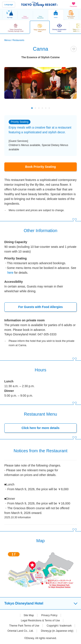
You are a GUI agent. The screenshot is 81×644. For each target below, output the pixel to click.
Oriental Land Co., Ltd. (21, 631)
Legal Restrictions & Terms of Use (40, 620)
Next (70, 108)
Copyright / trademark (59, 626)
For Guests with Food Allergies (40, 307)
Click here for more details (41, 428)
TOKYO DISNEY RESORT (40, 5)
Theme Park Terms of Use (24, 626)
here (10, 273)
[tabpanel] (40, 87)
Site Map (29, 615)
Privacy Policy (49, 615)
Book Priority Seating (40, 167)
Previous (11, 108)
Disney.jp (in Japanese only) (57, 631)
